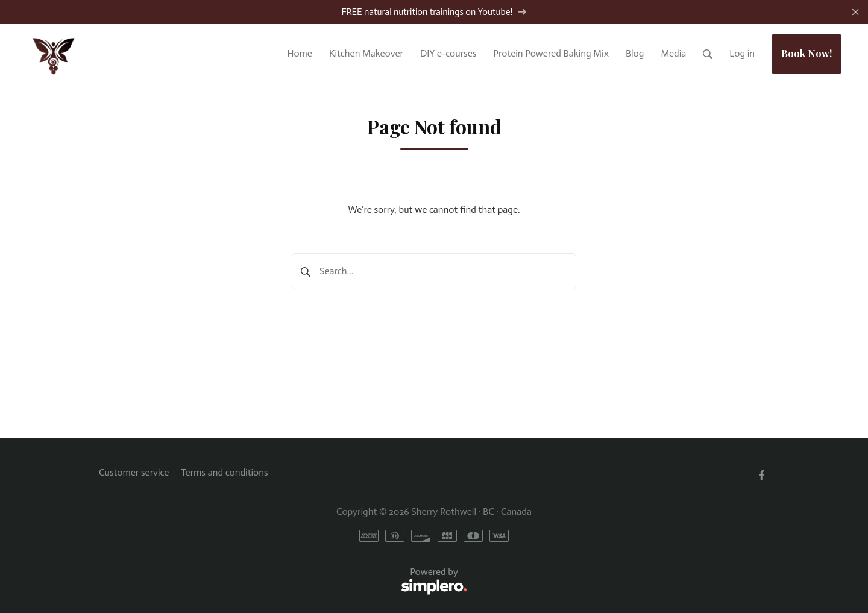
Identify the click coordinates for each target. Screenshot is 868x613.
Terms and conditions (225, 472)
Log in (742, 53)
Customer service (134, 472)
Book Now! (807, 53)
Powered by (283, 582)
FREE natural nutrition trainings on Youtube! (434, 12)
